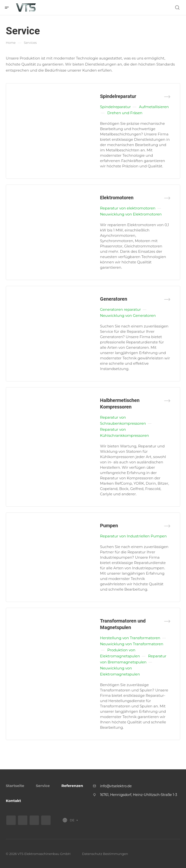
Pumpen (109, 526)
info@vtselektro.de (116, 786)
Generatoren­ (114, 299)
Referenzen (72, 786)
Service (43, 786)
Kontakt (13, 801)
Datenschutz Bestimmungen (105, 854)
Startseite (15, 786)
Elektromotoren (117, 198)
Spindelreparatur (118, 96)
